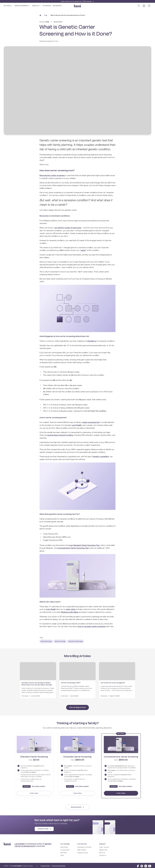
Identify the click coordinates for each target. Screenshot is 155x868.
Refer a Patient (82, 849)
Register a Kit (103, 849)
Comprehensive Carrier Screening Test (73, 547)
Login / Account (104, 846)
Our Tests (8, 6)
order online (71, 609)
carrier (83, 250)
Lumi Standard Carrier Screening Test (84, 545)
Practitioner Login (83, 852)
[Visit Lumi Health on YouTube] (150, 865)
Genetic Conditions (23, 6)
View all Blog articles (77, 706)
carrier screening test (91, 422)
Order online (34, 792)
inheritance (92, 341)
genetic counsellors (101, 456)
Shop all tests (77, 806)
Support (102, 843)
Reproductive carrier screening (52, 176)
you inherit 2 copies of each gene (68, 228)
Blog (46, 15)
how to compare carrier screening (92, 626)
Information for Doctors (84, 846)
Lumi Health (77, 425)
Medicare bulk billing (70, 611)
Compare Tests (65, 849)
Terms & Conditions (59, 865)
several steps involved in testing (60, 435)
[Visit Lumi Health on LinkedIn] (146, 865)
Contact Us (103, 854)
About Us (37, 6)
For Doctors (47, 6)
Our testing (65, 843)
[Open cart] (149, 6)
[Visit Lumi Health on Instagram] (142, 865)
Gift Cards (64, 852)
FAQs (62, 854)
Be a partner (57, 6)
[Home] (40, 15)
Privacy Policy (45, 865)
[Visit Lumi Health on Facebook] (138, 865)
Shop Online (64, 846)
